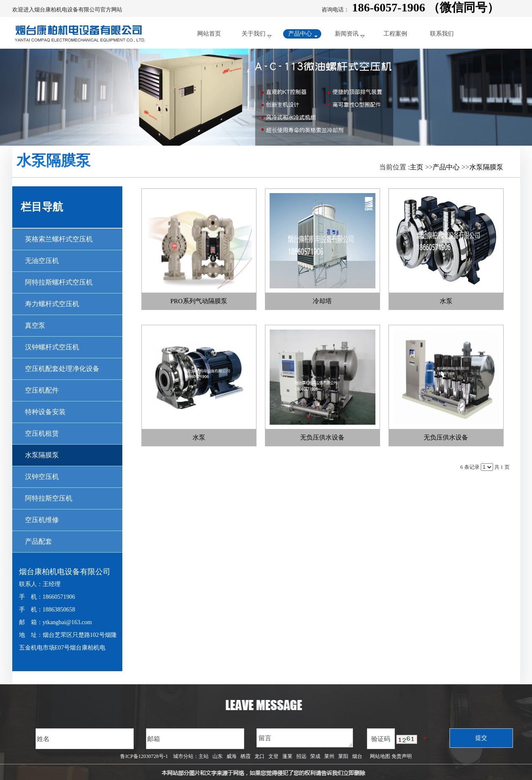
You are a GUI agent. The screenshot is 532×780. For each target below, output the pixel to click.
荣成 (315, 756)
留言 (305, 738)
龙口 (259, 756)
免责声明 (402, 756)
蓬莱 (287, 756)
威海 (232, 756)
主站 (204, 756)
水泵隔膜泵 (486, 167)
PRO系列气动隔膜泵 (198, 301)
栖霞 (245, 756)
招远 (301, 756)
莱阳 (343, 756)
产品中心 (446, 167)
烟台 (357, 756)
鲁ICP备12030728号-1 (144, 756)
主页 (416, 167)
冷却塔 (322, 301)
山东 (218, 756)
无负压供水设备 (322, 437)
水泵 (446, 301)
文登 (273, 756)
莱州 (329, 756)
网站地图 (379, 756)
